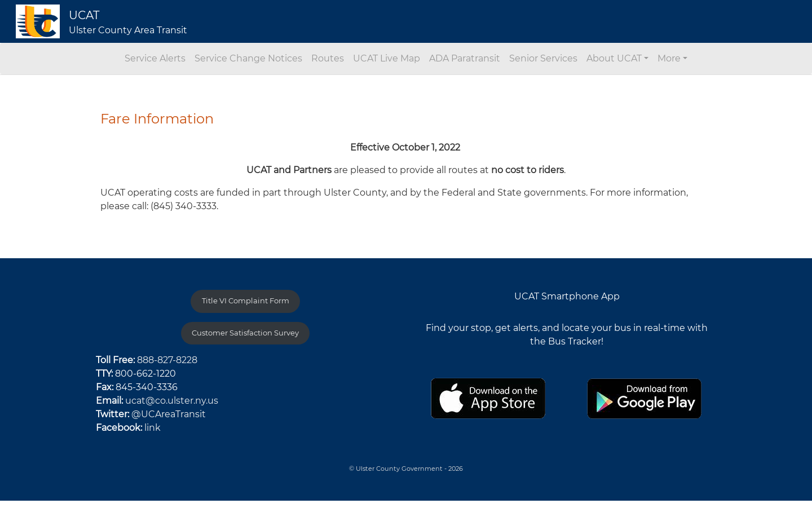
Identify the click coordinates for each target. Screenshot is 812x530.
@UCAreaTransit (169, 414)
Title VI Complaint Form (246, 301)
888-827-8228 (167, 360)
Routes (328, 58)
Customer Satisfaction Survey (245, 333)
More (669, 58)
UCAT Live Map (387, 58)
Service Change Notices (248, 58)
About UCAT (614, 58)
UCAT (84, 15)
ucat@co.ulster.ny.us (172, 401)
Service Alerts (155, 58)
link (153, 428)
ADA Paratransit (465, 58)
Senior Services (543, 58)
